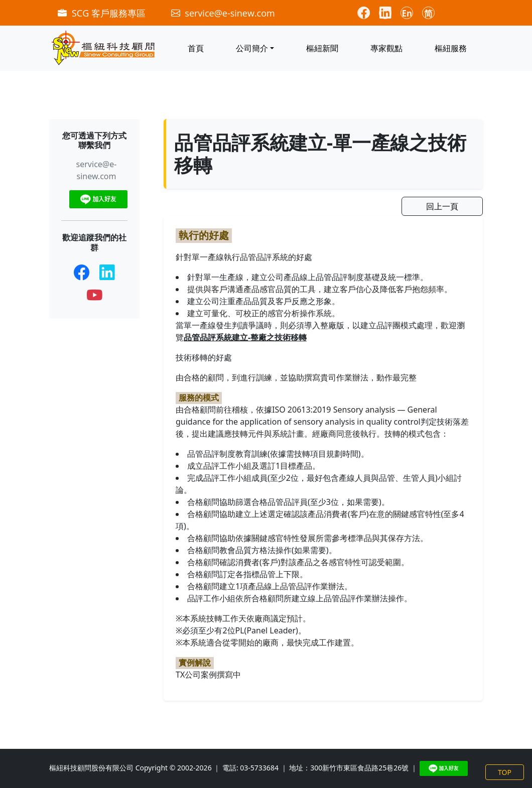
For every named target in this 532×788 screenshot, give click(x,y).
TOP (505, 772)
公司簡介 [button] (252, 48)
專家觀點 (386, 48)
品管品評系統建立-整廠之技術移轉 (245, 337)
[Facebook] (82, 272)
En (407, 13)
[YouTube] (95, 295)
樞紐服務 (451, 48)
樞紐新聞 (322, 48)
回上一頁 (442, 206)
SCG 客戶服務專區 (103, 13)
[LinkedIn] (107, 272)
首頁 (196, 48)
